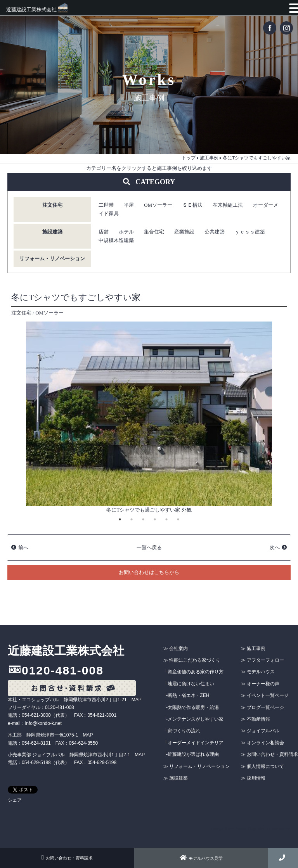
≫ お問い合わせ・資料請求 (269, 754)
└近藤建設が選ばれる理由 (191, 754)
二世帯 (106, 205)
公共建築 (215, 232)
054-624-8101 (36, 743)
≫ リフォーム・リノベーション (197, 766)
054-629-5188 (36, 763)
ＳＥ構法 (192, 205)
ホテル (126, 232)
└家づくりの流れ (182, 731)
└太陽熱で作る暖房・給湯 (191, 707)
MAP (137, 700)
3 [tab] (143, 519)
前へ (23, 547)
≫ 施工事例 (253, 648)
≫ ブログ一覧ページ (262, 707)
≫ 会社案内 (176, 648)
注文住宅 (52, 205)
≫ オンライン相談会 (262, 743)
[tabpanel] (149, 418)
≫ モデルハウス (258, 672)
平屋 (129, 205)
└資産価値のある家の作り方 (194, 672)
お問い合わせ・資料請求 (67, 858)
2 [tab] (132, 519)
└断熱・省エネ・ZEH (187, 695)
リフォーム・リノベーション (52, 258)
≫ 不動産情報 (256, 719)
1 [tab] (120, 519)
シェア (15, 800)
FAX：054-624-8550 (77, 743)
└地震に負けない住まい (189, 684)
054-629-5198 (102, 763)
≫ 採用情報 (253, 778)
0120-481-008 (63, 670)
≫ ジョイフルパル (260, 731)
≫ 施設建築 (176, 778)
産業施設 (184, 232)
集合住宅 (154, 232)
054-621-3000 (36, 715)
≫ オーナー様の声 (260, 684)
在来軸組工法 (228, 205)
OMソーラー (158, 205)
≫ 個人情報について (262, 766)
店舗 (104, 232)
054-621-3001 (102, 715)
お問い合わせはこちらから (149, 572)
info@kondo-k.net (43, 723)
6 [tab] (178, 519)
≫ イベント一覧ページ (265, 695)
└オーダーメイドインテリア (194, 743)
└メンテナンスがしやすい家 (194, 719)
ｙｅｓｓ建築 (250, 232)
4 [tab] (155, 519)
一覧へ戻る (149, 547)
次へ (275, 547)
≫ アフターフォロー (262, 660)
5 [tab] (166, 519)
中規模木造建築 (116, 240)
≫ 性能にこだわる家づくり (192, 660)
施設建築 (52, 232)
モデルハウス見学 (201, 858)
